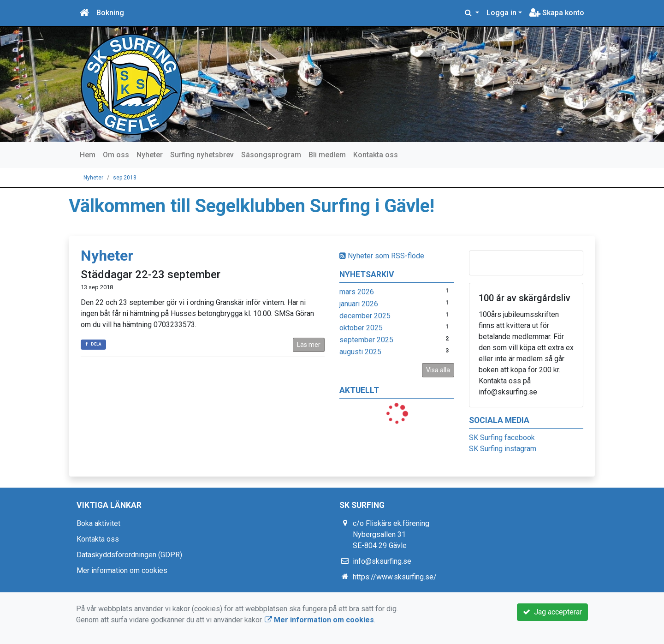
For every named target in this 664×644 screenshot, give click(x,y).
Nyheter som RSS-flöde (382, 256)
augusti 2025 (360, 352)
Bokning (110, 13)
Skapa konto (557, 13)
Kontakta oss (376, 155)
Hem (88, 155)
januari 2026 (359, 304)
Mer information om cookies (122, 570)
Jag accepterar (552, 612)
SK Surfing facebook (502, 438)
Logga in (501, 13)
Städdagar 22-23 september (151, 274)
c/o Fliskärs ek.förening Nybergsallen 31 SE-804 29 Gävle (391, 534)
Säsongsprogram (271, 155)
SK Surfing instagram (503, 449)
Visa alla (438, 370)
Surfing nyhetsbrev (202, 155)
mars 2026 (357, 292)
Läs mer (309, 345)
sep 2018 (125, 178)
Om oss (116, 155)
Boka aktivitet (98, 523)
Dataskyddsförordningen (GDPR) (129, 555)
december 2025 (365, 316)
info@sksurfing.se (382, 561)
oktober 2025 (361, 328)
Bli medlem (327, 155)
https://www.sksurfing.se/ (395, 577)
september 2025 (366, 340)
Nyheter (150, 155)
